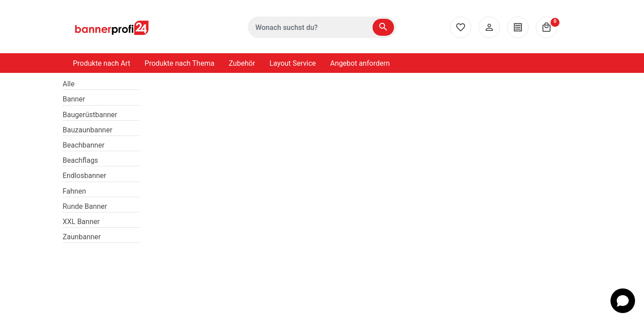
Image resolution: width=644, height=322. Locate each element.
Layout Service (293, 63)
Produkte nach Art (102, 63)
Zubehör (242, 63)
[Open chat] (623, 301)
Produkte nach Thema (179, 63)
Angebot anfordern (360, 63)
